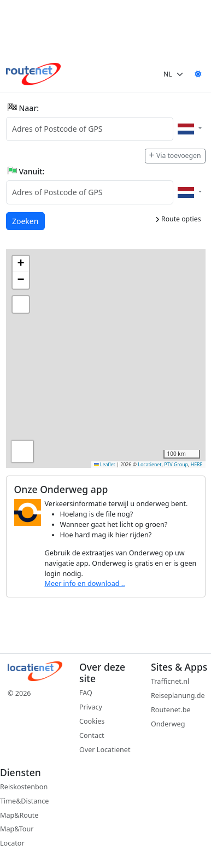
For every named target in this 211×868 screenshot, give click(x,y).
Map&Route (19, 815)
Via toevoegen (175, 156)
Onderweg (168, 724)
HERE (197, 465)
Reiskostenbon (24, 787)
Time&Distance (24, 801)
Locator (12, 843)
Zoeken (26, 221)
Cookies (92, 721)
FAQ (86, 693)
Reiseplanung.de (178, 696)
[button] (21, 264)
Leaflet (105, 465)
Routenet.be (171, 710)
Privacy (91, 707)
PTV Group (176, 465)
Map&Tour (17, 829)
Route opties (178, 219)
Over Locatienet (105, 750)
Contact (92, 735)
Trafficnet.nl (170, 681)
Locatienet (150, 465)
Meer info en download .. (85, 583)
